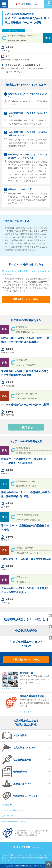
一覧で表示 (26, 427)
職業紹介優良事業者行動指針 (15, 821)
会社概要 (5, 805)
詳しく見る (25, 712)
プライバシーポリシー (12, 810)
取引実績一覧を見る (10, 688)
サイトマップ (8, 816)
